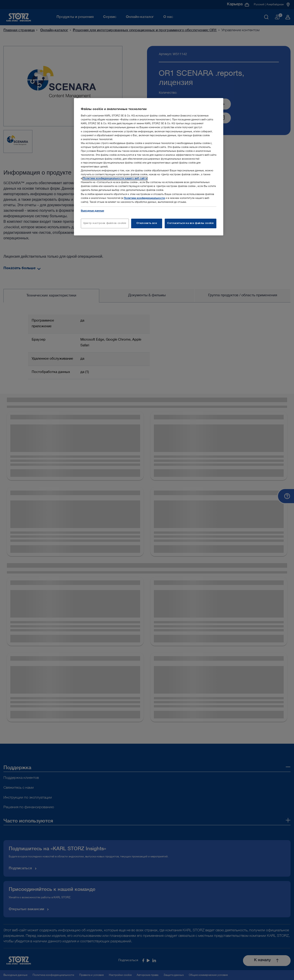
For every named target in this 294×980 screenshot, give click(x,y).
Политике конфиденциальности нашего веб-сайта (115, 179)
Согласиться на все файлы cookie (191, 223)
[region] (149, 167)
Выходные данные (92, 211)
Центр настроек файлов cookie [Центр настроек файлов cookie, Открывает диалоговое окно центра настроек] (105, 223)
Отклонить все (147, 223)
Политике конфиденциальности (144, 198)
